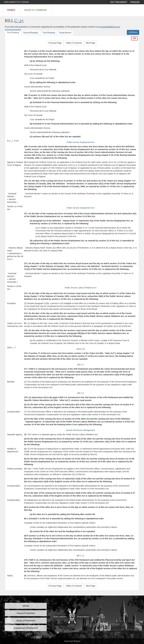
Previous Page (55, 43)
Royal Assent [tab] (65, 33)
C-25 (19, 21)
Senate (11, 10)
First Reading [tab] (13, 32)
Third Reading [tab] (49, 33)
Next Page (91, 43)
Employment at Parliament (26, 628)
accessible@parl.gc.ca (110, 27)
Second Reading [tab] (31, 33)
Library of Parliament (26, 621)
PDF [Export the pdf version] (134, 38)
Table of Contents (74, 43)
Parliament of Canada (16, 2)
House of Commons (35, 10)
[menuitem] (119, 2)
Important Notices (72, 641)
